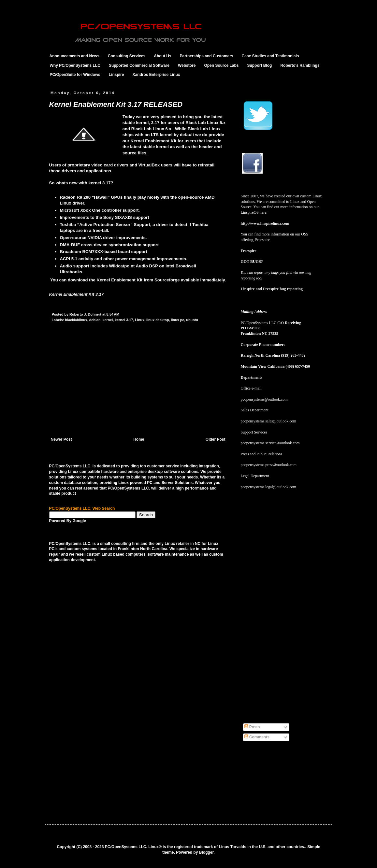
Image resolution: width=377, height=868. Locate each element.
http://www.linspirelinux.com (265, 223)
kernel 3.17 (124, 320)
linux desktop (158, 320)
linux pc (178, 320)
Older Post (216, 439)
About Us (162, 56)
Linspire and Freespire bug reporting (272, 289)
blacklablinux (76, 320)
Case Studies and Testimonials (270, 56)
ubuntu (192, 320)
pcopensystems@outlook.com (264, 399)
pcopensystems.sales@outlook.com (268, 421)
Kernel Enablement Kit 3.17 (77, 294)
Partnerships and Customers (207, 56)
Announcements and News (74, 56)
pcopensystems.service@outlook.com (270, 443)
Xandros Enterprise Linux (156, 75)
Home (139, 439)
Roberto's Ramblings (300, 65)
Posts (252, 727)
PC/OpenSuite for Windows (75, 75)
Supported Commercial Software (139, 65)
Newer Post (61, 439)
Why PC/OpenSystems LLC (75, 65)
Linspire (116, 75)
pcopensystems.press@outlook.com (269, 465)
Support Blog (259, 65)
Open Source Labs (221, 65)
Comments (257, 737)
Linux (140, 320)
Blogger (206, 852)
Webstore (187, 65)
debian (95, 320)
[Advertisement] (138, 388)
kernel (108, 320)
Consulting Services (127, 56)
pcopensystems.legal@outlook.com (268, 487)
